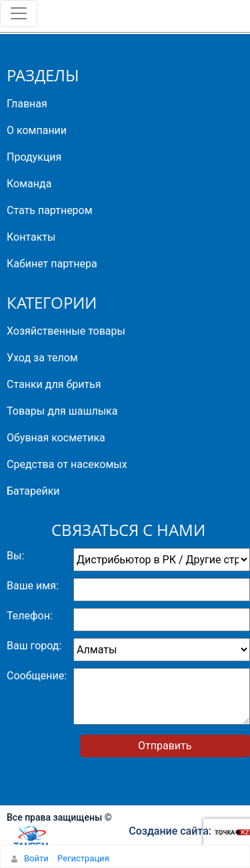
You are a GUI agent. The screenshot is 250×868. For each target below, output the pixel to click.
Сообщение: (37, 676)
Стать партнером (50, 210)
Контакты (31, 237)
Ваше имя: (33, 586)
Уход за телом (42, 358)
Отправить (165, 746)
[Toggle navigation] (19, 13)
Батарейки (33, 491)
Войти (36, 858)
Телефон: (30, 616)
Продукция (34, 157)
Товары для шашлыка (62, 411)
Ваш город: (34, 646)
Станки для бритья (54, 384)
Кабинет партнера (52, 264)
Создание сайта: (189, 831)
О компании (37, 130)
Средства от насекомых (67, 464)
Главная (27, 104)
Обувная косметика (56, 438)
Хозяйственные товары (66, 331)
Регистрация (83, 858)
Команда (29, 184)
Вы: (15, 556)
